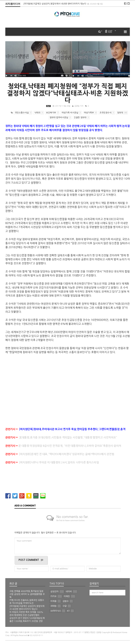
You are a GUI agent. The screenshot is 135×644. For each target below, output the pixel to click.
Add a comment (25, 506)
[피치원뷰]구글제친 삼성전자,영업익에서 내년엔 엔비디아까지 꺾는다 (55, 4)
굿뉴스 (48, 106)
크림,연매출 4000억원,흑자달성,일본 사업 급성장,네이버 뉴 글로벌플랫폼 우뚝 (27, 594)
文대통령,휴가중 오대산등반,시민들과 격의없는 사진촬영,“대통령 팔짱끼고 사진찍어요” (61, 438)
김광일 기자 (79, 106)
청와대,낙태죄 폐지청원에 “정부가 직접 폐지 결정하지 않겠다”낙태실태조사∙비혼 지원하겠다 (67, 93)
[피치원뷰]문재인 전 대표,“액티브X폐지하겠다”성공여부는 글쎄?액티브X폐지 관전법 (60, 454)
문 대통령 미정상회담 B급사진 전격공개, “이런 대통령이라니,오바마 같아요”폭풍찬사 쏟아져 (63, 446)
